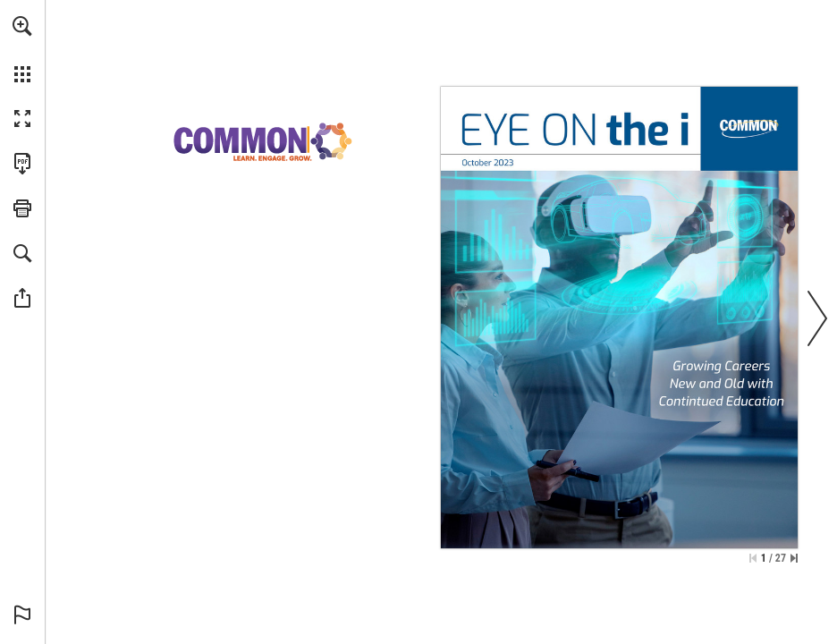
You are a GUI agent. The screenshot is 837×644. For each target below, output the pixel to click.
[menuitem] (22, 49)
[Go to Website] (750, 127)
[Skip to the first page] (753, 558)
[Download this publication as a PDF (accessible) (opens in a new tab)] (22, 164)
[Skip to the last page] (794, 558)
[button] (22, 26)
